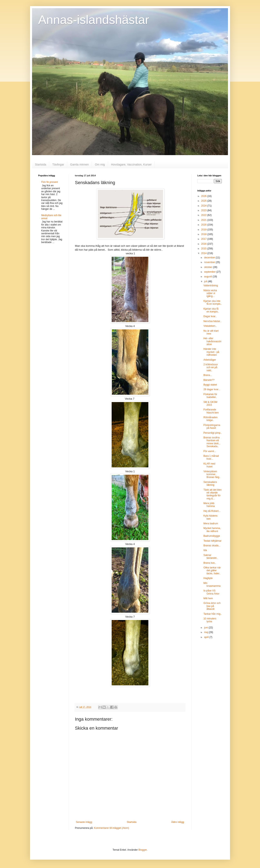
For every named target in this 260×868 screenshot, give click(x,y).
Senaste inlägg (84, 822)
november (210, 262)
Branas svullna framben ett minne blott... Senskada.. (212, 442)
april (207, 637)
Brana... (208, 375)
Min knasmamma (212, 585)
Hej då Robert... (212, 511)
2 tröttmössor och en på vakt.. (211, 367)
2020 (204, 225)
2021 (204, 220)
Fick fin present (49, 182)
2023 (204, 210)
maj (206, 632)
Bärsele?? (209, 380)
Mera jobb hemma (209, 505)
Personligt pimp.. (213, 433)
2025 (204, 201)
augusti (208, 277)
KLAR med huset (209, 465)
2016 (204, 244)
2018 (204, 234)
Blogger (143, 850)
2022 (204, 215)
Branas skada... (212, 546)
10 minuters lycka (210, 620)
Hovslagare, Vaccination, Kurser (131, 164)
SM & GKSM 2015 (210, 403)
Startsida (41, 164)
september (210, 272)
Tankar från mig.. (213, 614)
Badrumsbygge (212, 536)
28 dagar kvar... (212, 389)
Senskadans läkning (210, 483)
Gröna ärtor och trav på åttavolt (212, 606)
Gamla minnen (79, 164)
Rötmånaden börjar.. (211, 419)
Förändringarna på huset (212, 427)
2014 (204, 253)
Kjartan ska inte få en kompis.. (213, 302)
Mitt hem (208, 598)
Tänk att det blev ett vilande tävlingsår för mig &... (213, 494)
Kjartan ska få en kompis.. (211, 310)
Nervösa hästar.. (212, 321)
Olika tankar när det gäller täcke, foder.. (212, 571)
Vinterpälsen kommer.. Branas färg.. (212, 474)
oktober (208, 267)
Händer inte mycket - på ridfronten (211, 352)
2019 (204, 230)
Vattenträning (211, 286)
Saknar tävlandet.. (211, 557)
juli (206, 281)
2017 (204, 239)
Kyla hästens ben (211, 517)
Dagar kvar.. (210, 316)
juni (206, 628)
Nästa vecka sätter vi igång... (210, 293)
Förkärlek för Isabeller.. (210, 396)
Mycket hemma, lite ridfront (212, 530)
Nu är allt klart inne (211, 332)
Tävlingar (58, 164)
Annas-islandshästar (94, 20)
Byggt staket (210, 385)
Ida (205, 550)
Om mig (100, 164)
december (210, 258)
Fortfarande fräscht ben (211, 411)
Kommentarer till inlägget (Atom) (111, 828)
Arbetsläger (210, 360)
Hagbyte (208, 578)
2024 (204, 206)
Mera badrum (211, 523)
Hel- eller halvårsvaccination (212, 341)
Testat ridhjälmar (212, 541)
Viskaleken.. (210, 326)
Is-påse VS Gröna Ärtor (211, 592)
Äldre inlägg (178, 822)
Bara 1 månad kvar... (211, 457)
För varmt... (210, 451)
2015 (204, 249)
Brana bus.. (210, 563)
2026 (204, 196)
